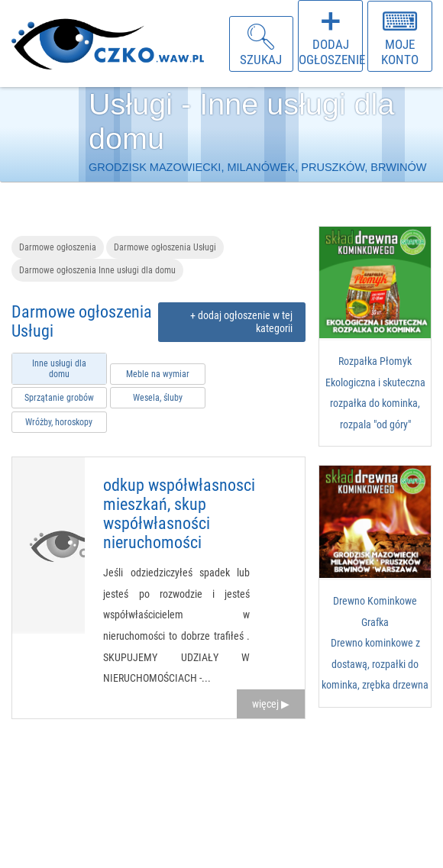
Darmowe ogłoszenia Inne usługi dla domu (97, 270)
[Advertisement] (374, 795)
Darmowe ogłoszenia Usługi (165, 247)
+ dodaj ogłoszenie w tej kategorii (241, 322)
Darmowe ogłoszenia (58, 247)
